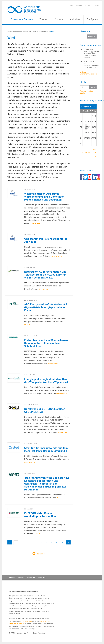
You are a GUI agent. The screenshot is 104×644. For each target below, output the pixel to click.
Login (71, 5)
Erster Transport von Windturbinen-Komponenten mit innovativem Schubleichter (46, 343)
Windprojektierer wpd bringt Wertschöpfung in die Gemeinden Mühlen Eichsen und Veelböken (44, 197)
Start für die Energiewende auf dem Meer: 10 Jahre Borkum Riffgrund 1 (46, 449)
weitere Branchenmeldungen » (89, 73)
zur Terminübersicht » (89, 152)
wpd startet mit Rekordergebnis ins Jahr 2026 (46, 240)
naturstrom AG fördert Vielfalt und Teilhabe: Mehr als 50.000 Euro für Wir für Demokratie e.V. (45, 275)
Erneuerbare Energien (22, 19)
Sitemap (21, 577)
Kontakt (79, 5)
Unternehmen (27, 621)
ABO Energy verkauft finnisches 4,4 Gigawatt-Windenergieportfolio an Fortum (46, 307)
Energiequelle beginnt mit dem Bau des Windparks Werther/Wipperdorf (46, 381)
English (96, 5)
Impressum (42, 577)
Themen (44, 19)
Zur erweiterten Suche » (86, 92)
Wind (52, 31)
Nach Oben (41, 554)
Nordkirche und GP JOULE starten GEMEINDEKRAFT (45, 410)
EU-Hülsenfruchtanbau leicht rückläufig (91, 65)
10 (62, 543)
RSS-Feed (12, 577)
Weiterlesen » (37, 223)
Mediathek (75, 19)
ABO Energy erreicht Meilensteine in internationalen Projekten (92, 55)
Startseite (28, 31)
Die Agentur (93, 19)
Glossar (87, 5)
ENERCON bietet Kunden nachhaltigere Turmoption (40, 515)
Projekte (59, 19)
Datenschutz (31, 577)
